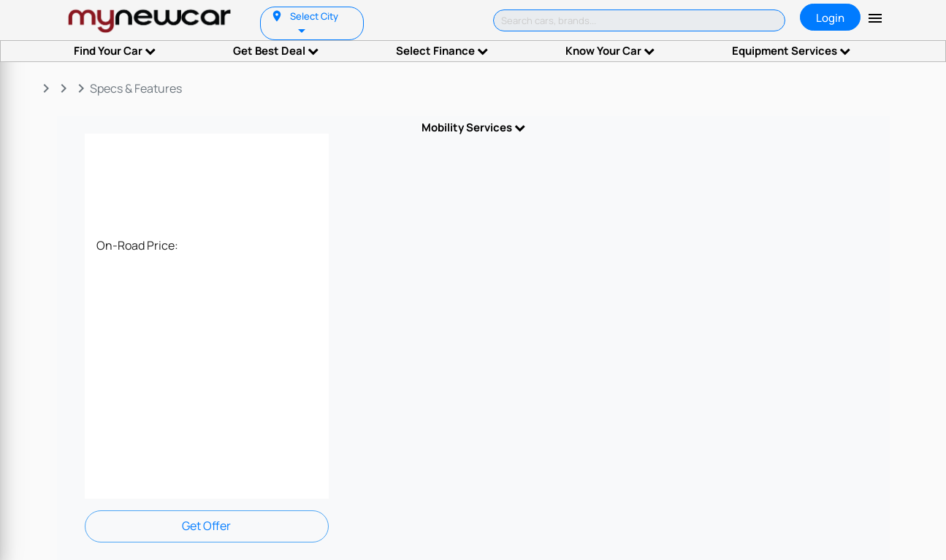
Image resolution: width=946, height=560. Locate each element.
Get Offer (206, 526)
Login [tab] (830, 18)
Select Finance (442, 51)
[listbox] (303, 30)
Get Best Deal (276, 51)
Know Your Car (610, 51)
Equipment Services (791, 51)
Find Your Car (115, 51)
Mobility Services (473, 127)
